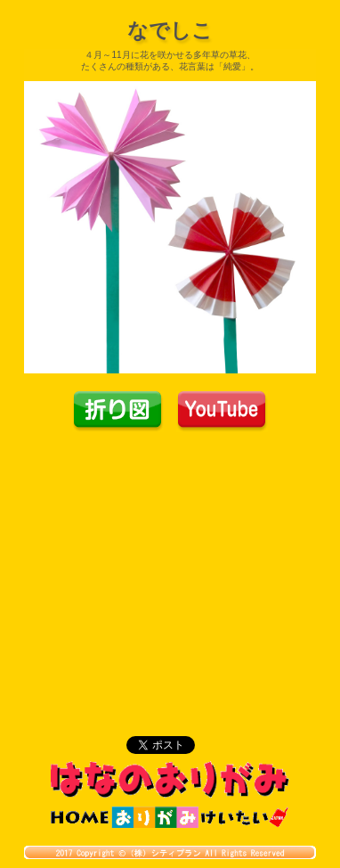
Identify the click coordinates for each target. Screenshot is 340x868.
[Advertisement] (170, 566)
